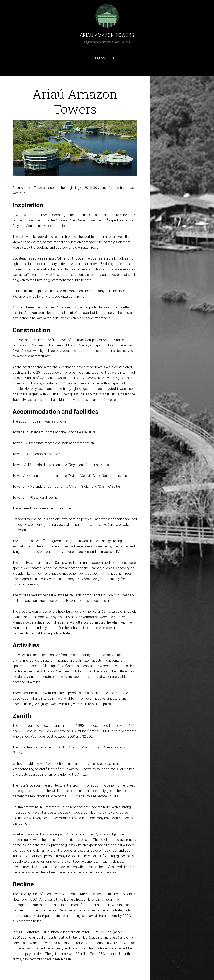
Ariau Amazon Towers (107, 35)
